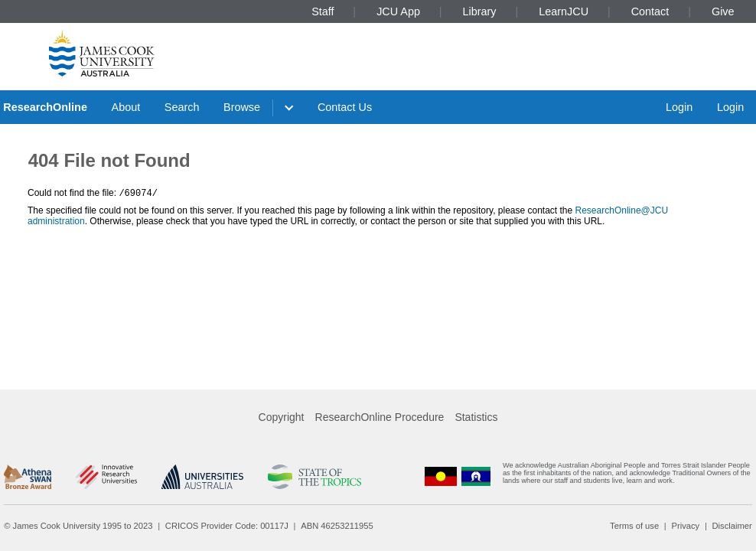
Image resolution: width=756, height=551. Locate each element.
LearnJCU (564, 11)
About (126, 107)
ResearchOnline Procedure (380, 417)
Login (679, 107)
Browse (242, 107)
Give (723, 11)
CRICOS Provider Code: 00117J (227, 526)
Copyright (282, 417)
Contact (650, 11)
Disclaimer (732, 526)
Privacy (685, 526)
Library (480, 11)
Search (182, 107)
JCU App (398, 11)
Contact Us (345, 107)
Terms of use (634, 526)
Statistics (476, 417)
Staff (323, 11)
